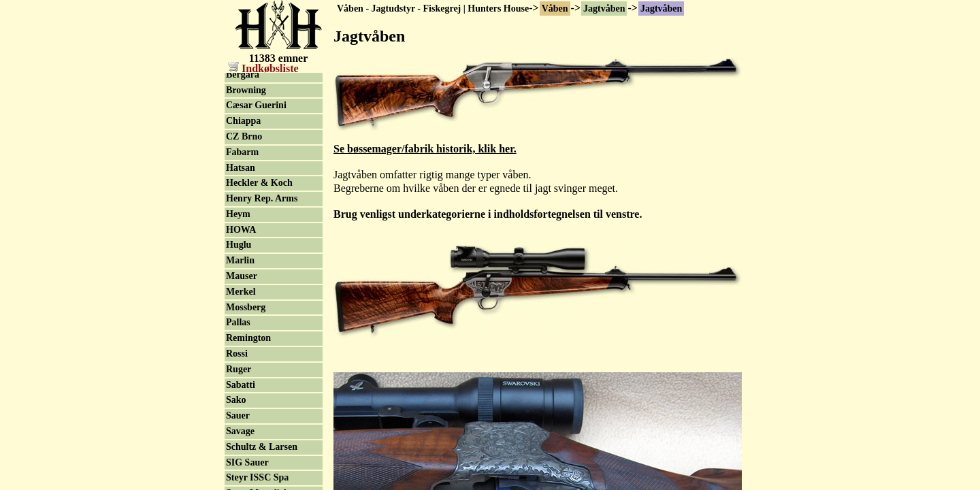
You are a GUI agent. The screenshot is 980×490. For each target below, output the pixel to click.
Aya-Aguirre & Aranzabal (257, 101)
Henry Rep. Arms (262, 381)
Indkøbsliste (263, 68)
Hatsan (241, 351)
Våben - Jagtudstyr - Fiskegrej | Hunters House (433, 9)
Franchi (242, 211)
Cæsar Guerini (256, 288)
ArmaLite (246, 164)
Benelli (240, 196)
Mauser (242, 459)
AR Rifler (246, 180)
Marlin (240, 443)
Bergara (243, 258)
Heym (238, 397)
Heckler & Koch (259, 366)
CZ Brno (244, 320)
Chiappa (243, 304)
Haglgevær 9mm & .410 (265, 128)
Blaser (239, 226)
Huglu (239, 428)
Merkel (241, 475)
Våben (555, 9)
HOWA (241, 413)
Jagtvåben (604, 9)
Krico (238, 149)
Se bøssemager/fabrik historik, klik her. (425, 149)
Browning (246, 273)
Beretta (241, 242)
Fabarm (242, 335)
